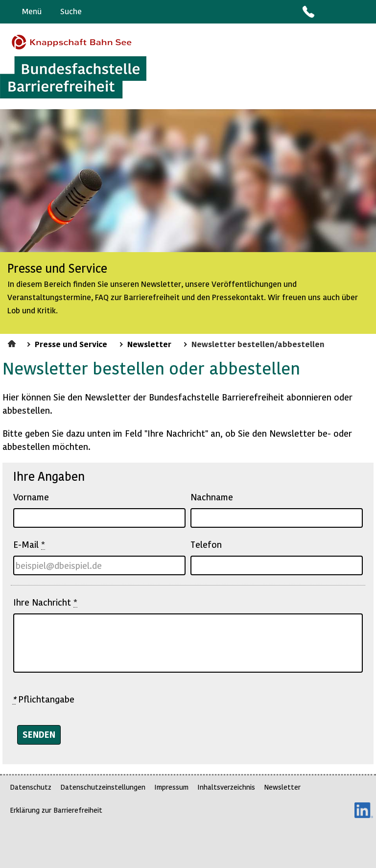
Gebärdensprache (346, 12)
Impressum (171, 787)
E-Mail (29, 544)
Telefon (206, 544)
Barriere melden (328, 12)
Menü (32, 11)
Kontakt (308, 12)
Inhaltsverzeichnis (226, 787)
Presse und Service (71, 344)
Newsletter (149, 344)
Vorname (31, 497)
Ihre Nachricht (45, 602)
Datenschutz (31, 787)
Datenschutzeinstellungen (103, 787)
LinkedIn (364, 810)
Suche (71, 11)
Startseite (13, 342)
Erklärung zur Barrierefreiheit (56, 810)
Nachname (212, 497)
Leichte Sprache (364, 12)
